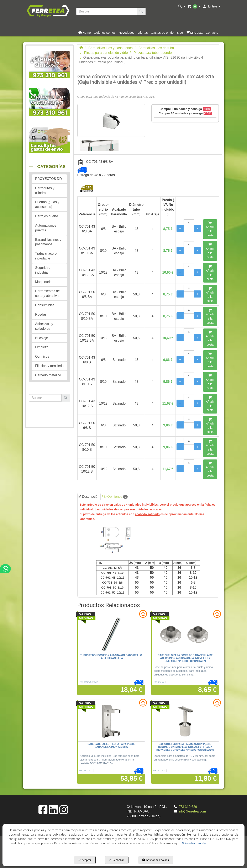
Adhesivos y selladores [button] (44, 326)
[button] (48, 11)
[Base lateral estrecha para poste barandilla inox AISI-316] (111, 721)
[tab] (148, 549)
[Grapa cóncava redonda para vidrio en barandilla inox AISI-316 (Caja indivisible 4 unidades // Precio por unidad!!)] (111, 120)
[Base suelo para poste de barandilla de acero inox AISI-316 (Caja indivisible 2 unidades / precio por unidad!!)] (185, 632)
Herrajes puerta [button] (47, 216)
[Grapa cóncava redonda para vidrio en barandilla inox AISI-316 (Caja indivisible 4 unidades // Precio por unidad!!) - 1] (99, 144)
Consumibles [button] (45, 305)
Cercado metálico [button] (48, 375)
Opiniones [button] (115, 497)
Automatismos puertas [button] (46, 228)
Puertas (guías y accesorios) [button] (47, 204)
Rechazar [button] (117, 860)
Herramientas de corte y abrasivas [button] (48, 293)
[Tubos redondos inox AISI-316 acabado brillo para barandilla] (111, 632)
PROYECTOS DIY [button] (49, 179)
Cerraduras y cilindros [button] (45, 190)
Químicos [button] (42, 356)
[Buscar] (141, 12)
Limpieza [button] (42, 347)
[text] (107, 11)
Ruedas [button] (41, 314)
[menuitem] (182, 6)
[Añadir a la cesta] (210, 229)
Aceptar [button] (85, 860)
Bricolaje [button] (41, 338)
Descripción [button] (89, 497)
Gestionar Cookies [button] (156, 860)
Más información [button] (194, 843)
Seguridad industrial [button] (43, 270)
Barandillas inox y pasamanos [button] (48, 242)
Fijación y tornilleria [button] (49, 366)
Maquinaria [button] (43, 282)
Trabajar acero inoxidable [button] (46, 256)
